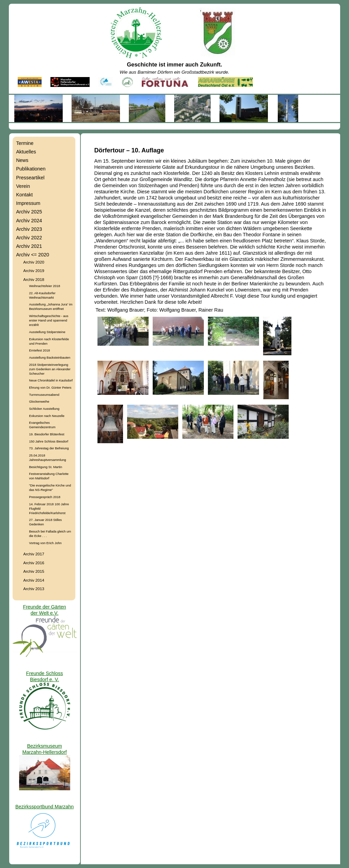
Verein (23, 186)
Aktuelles (26, 152)
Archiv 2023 (29, 229)
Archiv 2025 (29, 212)
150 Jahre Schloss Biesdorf (49, 441)
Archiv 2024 (29, 221)
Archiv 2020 (34, 262)
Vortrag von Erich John (45, 543)
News (22, 160)
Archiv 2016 (34, 563)
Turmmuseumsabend (44, 395)
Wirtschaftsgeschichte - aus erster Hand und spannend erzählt (49, 320)
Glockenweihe (39, 401)
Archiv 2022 (29, 238)
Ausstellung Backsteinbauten (50, 357)
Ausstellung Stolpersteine (47, 332)
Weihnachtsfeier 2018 (44, 286)
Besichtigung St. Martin (45, 467)
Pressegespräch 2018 (45, 497)
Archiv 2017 (34, 554)
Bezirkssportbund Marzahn (44, 807)
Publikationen (31, 169)
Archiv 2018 (34, 279)
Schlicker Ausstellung (44, 409)
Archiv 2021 (29, 246)
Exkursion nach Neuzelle (47, 416)
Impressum (28, 203)
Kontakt (24, 195)
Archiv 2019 (34, 271)
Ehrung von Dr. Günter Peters (50, 387)
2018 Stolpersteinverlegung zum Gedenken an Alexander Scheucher (50, 369)
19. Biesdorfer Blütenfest (47, 434)
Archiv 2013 (34, 589)
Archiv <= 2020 (33, 255)
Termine (25, 143)
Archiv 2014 (34, 580)
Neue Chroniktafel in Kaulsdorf (51, 380)
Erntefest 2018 (39, 350)
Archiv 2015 (34, 571)
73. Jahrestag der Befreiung (49, 448)
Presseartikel (30, 178)
